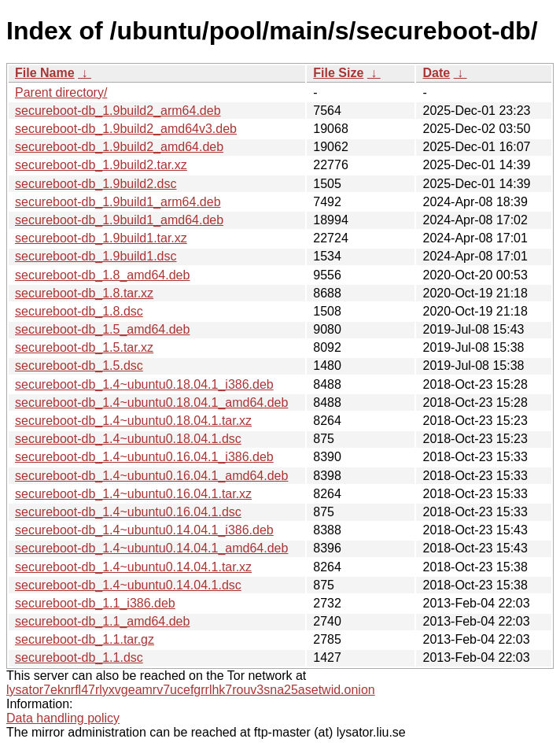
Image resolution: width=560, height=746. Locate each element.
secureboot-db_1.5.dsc (79, 366)
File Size (338, 73)
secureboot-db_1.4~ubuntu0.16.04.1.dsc (128, 512)
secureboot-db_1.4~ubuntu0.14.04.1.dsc (128, 585)
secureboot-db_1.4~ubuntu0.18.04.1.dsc (128, 439)
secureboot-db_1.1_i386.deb (95, 603)
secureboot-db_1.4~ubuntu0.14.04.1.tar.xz (133, 567)
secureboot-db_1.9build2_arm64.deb (118, 111)
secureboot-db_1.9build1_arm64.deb (118, 202)
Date (436, 73)
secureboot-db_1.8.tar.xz (84, 293)
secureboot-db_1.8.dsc (79, 311)
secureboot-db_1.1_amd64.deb (102, 621)
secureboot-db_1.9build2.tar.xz (101, 165)
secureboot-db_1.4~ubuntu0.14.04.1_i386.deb (144, 530)
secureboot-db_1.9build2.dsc (96, 184)
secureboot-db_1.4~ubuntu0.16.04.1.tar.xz (133, 494)
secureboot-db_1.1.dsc (79, 657)
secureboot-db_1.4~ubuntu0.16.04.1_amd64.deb (151, 476)
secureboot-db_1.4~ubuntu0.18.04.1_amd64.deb (151, 403)
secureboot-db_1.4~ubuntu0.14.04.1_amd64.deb (151, 548)
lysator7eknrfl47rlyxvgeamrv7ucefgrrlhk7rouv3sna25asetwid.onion (191, 690)
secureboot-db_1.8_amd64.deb (102, 275)
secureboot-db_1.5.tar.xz (84, 347)
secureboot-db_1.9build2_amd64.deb (119, 147)
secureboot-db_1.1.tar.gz (85, 639)
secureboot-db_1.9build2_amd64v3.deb (126, 129)
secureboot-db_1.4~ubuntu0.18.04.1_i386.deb (144, 384)
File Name (45, 73)
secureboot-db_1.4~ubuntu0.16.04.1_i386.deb (144, 457)
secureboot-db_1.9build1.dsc (96, 256)
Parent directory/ (61, 92)
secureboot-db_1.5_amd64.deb (102, 329)
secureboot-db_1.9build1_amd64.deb (119, 220)
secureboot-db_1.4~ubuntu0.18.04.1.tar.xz (133, 421)
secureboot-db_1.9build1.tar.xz (101, 238)
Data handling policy (63, 718)
